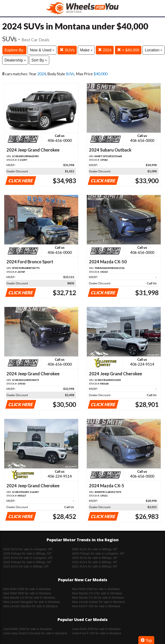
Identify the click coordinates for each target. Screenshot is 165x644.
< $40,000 (128, 50)
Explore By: (14, 50)
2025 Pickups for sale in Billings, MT (27, 562)
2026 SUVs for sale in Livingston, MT (28, 549)
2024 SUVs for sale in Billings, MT (95, 562)
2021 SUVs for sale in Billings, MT (95, 566)
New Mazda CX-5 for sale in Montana (97, 593)
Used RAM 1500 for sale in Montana (27, 629)
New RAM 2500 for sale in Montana (96, 589)
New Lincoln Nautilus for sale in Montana (31, 606)
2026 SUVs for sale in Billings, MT (95, 549)
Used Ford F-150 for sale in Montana (97, 633)
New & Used (42, 50)
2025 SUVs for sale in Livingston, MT (28, 558)
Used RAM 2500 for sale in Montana (96, 629)
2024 (105, 50)
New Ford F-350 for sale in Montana (96, 606)
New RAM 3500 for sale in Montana (27, 593)
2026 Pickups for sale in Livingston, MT (98, 554)
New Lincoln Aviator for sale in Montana (98, 602)
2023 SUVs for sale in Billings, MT (26, 566)
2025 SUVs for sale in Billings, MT (95, 558)
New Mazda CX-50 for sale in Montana (29, 598)
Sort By (39, 60)
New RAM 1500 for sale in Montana (27, 589)
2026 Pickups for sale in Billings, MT (27, 554)
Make (86, 50)
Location (154, 50)
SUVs (67, 50)
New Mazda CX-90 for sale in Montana (98, 598)
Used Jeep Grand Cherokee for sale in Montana (35, 633)
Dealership (15, 60)
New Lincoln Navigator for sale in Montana (31, 602)
